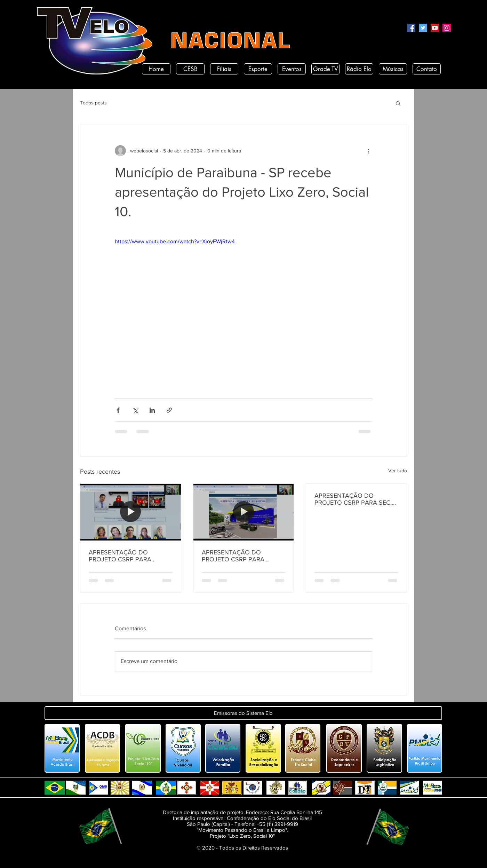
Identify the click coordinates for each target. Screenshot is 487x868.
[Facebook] (411, 28)
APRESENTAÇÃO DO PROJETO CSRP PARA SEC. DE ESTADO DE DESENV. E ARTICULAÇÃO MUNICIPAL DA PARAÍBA (353, 499)
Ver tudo (398, 471)
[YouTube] (435, 28)
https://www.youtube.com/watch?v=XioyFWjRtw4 (175, 241)
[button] (398, 103)
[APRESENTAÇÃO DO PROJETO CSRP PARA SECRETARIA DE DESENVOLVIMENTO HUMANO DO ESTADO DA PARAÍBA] (131, 512)
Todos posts (93, 103)
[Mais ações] (368, 151)
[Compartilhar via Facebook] (118, 410)
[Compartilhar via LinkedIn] (152, 410)
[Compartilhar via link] (169, 410)
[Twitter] (423, 28)
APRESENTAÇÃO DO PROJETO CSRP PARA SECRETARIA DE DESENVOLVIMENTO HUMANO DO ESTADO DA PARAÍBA (126, 556)
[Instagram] (447, 28)
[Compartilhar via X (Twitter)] (135, 410)
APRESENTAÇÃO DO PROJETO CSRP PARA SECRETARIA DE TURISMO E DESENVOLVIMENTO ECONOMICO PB (242, 556)
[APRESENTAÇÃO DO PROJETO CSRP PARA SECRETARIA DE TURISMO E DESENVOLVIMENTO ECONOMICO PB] (244, 512)
